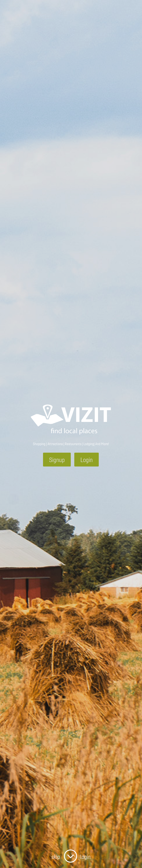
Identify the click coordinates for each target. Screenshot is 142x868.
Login (87, 460)
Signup (57, 460)
